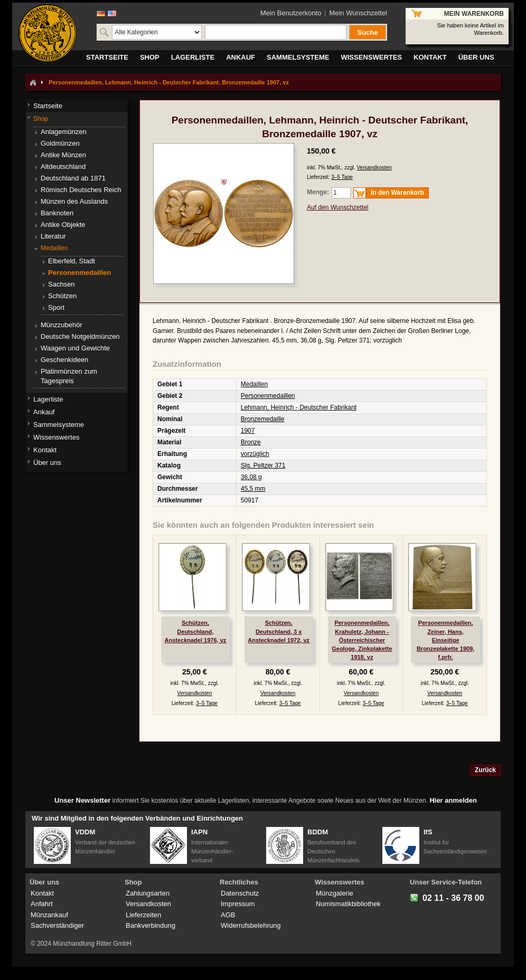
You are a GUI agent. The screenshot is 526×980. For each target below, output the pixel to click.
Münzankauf (49, 915)
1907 (248, 431)
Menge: (318, 192)
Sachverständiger (57, 925)
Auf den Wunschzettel (338, 207)
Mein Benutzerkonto (291, 13)
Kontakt (42, 893)
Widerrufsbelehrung (251, 925)
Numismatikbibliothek (348, 904)
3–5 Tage (342, 177)
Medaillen (254, 384)
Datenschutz (240, 893)
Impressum (238, 904)
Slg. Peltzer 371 (263, 465)
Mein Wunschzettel (358, 13)
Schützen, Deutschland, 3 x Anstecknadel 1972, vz (279, 631)
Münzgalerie (335, 893)
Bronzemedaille (263, 419)
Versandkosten (374, 168)
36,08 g (251, 477)
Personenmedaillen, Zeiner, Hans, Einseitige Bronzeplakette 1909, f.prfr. (445, 640)
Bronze (251, 442)
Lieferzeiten (143, 915)
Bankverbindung (151, 925)
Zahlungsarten (148, 893)
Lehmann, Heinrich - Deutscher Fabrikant (299, 407)
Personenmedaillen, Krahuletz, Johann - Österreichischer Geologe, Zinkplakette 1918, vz (362, 640)
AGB (228, 915)
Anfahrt (42, 904)
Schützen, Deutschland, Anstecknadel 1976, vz (195, 631)
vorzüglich (255, 454)
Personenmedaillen (268, 396)
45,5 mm (253, 489)
